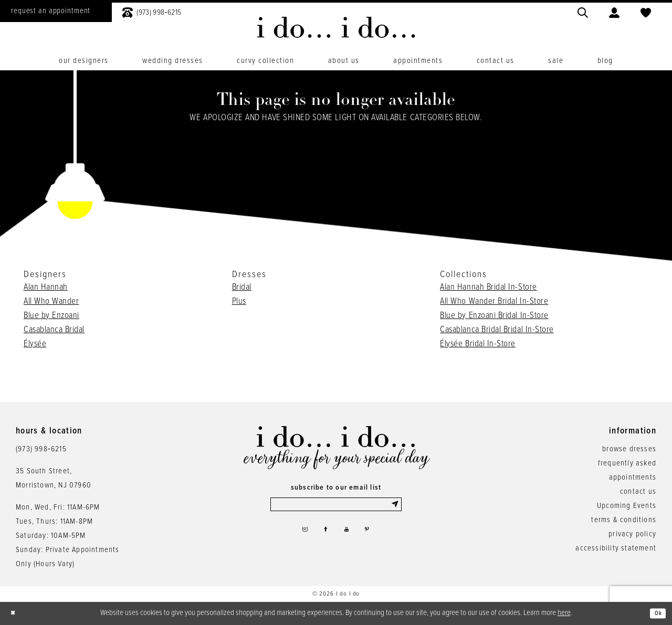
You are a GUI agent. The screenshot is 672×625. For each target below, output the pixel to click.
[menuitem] (152, 11)
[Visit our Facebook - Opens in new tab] (323, 536)
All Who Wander (51, 302)
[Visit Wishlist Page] (646, 11)
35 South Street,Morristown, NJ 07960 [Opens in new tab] (54, 478)
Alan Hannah (46, 288)
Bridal (242, 288)
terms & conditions (624, 520)
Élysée (35, 344)
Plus (239, 302)
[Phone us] (152, 11)
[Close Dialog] (16, 614)
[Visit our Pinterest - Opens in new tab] (374, 536)
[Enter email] (336, 506)
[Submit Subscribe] (394, 506)
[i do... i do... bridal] (336, 27)
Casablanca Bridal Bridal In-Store (497, 330)
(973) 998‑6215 (41, 449)
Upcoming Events (627, 506)
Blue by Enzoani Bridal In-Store (494, 316)
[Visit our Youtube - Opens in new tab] (349, 536)
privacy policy (632, 534)
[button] (614, 11)
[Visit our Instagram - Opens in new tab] (297, 536)
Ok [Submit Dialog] (655, 613)
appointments (633, 478)
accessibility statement (616, 548)
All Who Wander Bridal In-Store (494, 302)
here (564, 613)
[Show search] (583, 11)
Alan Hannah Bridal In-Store (488, 288)
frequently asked (627, 463)
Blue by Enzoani (51, 316)
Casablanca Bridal (54, 330)
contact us (638, 492)
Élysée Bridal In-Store (478, 344)
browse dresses (629, 449)
